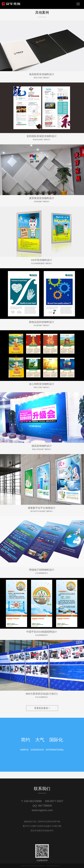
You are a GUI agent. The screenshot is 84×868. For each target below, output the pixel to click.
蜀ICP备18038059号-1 (53, 866)
